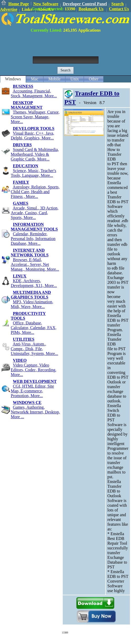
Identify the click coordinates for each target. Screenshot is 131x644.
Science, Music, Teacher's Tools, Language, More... (33, 173)
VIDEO (20, 360)
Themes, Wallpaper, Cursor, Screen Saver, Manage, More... (35, 117)
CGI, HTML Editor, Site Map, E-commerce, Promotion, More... (32, 391)
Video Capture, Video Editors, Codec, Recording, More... (34, 370)
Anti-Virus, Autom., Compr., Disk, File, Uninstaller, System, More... (34, 349)
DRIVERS (22, 145)
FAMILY (21, 182)
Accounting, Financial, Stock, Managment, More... (34, 93)
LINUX (20, 276)
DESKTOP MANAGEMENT (27, 105)
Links (27, 9)
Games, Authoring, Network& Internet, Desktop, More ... (35, 412)
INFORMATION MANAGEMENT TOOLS (34, 227)
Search (117, 4)
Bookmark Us (91, 9)
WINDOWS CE (27, 402)
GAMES (21, 203)
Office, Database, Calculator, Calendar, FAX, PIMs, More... (34, 328)
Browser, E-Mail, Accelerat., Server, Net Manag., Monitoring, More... (35, 264)
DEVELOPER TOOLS (34, 128)
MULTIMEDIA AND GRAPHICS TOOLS (31, 295)
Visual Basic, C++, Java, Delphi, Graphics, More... (32, 136)
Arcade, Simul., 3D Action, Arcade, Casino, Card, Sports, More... (35, 213)
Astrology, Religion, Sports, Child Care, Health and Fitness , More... (35, 192)
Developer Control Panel (85, 4)
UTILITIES (24, 339)
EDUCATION (26, 166)
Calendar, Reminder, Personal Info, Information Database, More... (33, 239)
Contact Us (119, 9)
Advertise (9, 9)
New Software (46, 4)
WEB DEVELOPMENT (35, 381)
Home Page (19, 4)
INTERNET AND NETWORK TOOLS (30, 253)
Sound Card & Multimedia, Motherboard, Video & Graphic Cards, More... (35, 154)
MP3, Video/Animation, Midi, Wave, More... (32, 304)
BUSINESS (23, 86)
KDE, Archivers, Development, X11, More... (34, 283)
